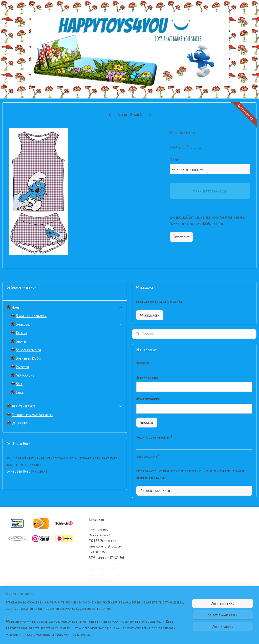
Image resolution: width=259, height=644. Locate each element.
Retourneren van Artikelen (33, 415)
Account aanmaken (155, 491)
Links (20, 392)
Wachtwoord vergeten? (154, 437)
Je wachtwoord (148, 399)
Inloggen (147, 422)
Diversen (22, 367)
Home (67, 307)
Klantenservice (67, 406)
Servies (21, 341)
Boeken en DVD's (28, 358)
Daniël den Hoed (19, 471)
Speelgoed (69, 324)
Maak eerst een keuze (210, 191)
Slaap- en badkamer (31, 316)
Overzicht (181, 237)
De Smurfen (20, 423)
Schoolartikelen (28, 350)
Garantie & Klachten (103, 569)
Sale (19, 384)
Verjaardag (25, 375)
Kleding (21, 333)
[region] (96, 621)
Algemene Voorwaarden (105, 563)
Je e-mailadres (147, 377)
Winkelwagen (150, 315)
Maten (175, 159)
